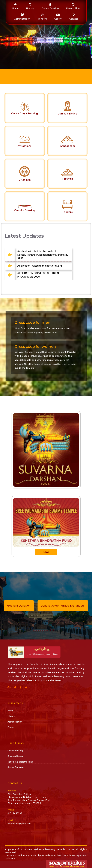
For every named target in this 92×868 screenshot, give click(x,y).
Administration (15, 722)
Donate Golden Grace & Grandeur (63, 606)
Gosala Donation (16, 767)
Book (46, 552)
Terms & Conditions (17, 855)
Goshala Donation (19, 606)
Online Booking (15, 751)
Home (11, 711)
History (11, 716)
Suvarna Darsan (15, 756)
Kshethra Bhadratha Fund (20, 762)
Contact (11, 727)
